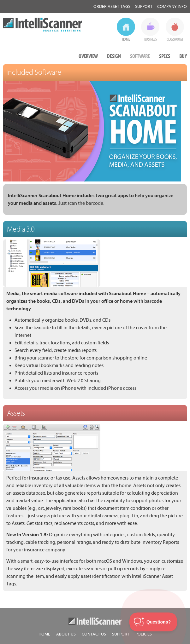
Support (144, 6)
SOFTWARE (140, 56)
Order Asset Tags (112, 6)
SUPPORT (121, 634)
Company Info (172, 6)
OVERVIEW (88, 56)
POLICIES (144, 634)
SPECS (165, 56)
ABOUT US (66, 634)
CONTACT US (94, 634)
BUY (183, 56)
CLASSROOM (175, 39)
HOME (126, 39)
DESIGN (114, 56)
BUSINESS (151, 39)
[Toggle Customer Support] (153, 622)
